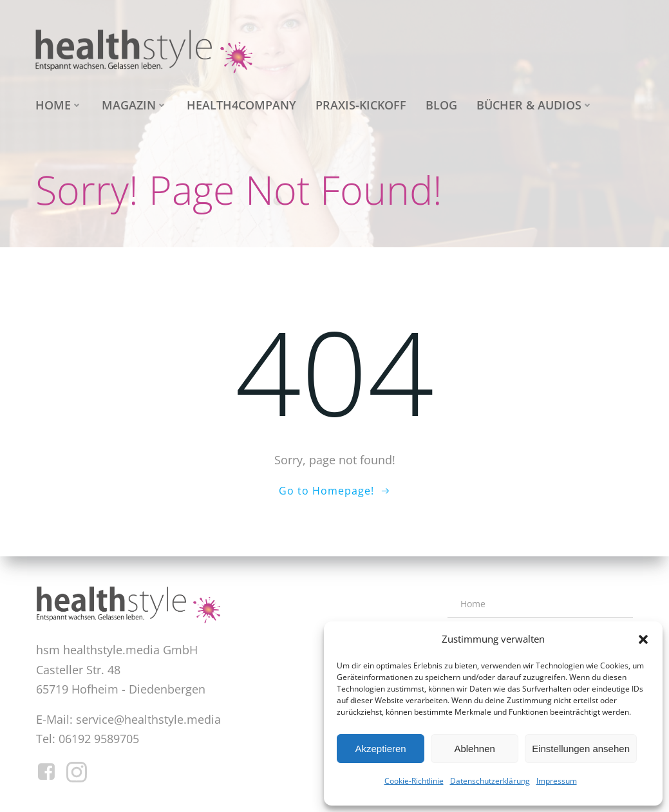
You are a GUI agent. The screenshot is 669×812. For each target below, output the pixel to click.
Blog (441, 105)
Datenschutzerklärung (490, 781)
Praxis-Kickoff (361, 105)
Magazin (135, 105)
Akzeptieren (380, 749)
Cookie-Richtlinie (414, 781)
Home (59, 105)
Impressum (557, 781)
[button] (643, 639)
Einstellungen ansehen (581, 749)
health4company (241, 105)
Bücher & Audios (535, 105)
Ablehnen (474, 749)
